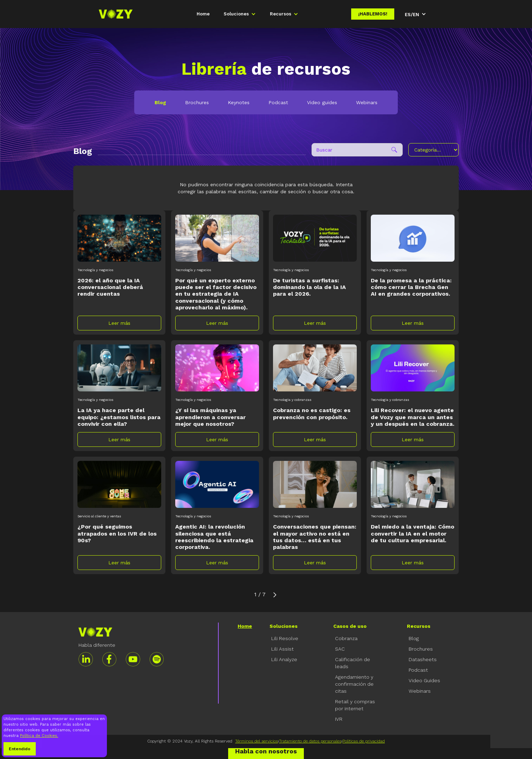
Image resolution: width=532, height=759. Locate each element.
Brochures (197, 102)
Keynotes (239, 102)
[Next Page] (275, 595)
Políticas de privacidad (364, 741)
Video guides (322, 102)
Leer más (119, 323)
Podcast (278, 102)
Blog (160, 102)
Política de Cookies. (39, 736)
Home (203, 14)
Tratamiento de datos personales (310, 741)
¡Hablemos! (373, 14)
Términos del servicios (257, 741)
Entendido (20, 749)
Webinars (367, 102)
